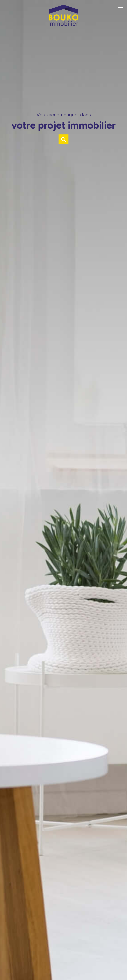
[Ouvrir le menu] (122, 8)
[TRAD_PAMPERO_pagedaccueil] (63, 25)
